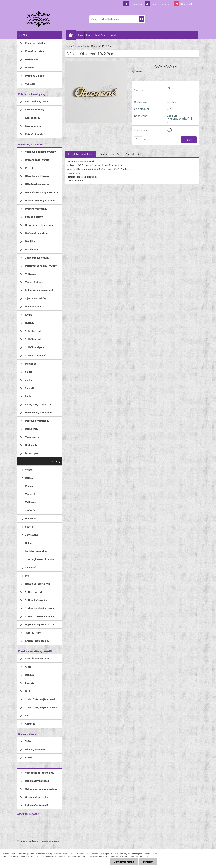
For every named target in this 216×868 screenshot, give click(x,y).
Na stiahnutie (133, 154)
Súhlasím (148, 862)
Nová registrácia (160, 4)
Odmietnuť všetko (123, 862)
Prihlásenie (136, 4)
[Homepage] (72, 35)
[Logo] (39, 19)
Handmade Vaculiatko (28, 814)
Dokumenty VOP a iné (96, 35)
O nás (80, 35)
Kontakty (114, 35)
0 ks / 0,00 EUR (189, 4)
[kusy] (138, 139)
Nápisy (77, 46)
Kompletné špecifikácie (80, 154)
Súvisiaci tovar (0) (109, 154)
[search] (142, 19)
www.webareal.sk (52, 841)
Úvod (68, 46)
